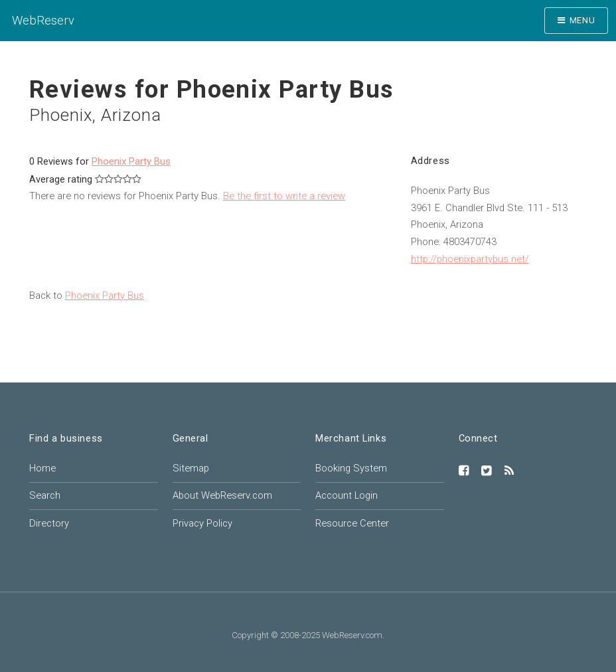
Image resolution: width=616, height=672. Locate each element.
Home (42, 468)
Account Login (346, 495)
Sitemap (191, 468)
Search (45, 495)
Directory (49, 523)
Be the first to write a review (284, 196)
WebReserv (43, 20)
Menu (582, 20)
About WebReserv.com (222, 495)
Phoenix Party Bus (131, 161)
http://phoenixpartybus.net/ (470, 259)
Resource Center (352, 523)
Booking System (351, 468)
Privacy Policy (202, 523)
